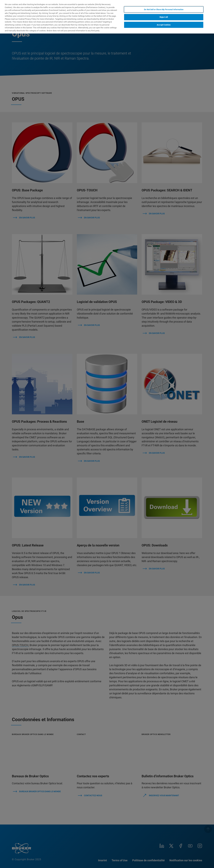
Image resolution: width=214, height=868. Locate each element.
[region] (107, 17)
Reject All (164, 17)
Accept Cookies (164, 25)
